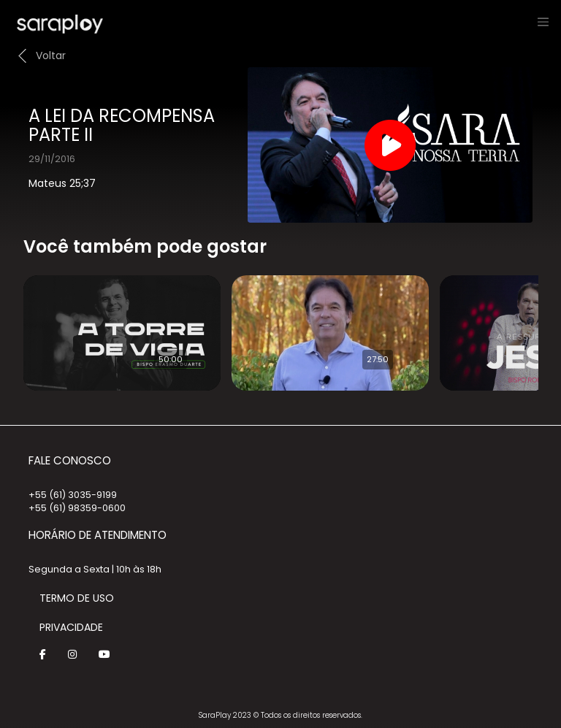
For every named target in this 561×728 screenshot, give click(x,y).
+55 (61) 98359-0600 (77, 508)
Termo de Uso (77, 598)
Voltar (51, 55)
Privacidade (71, 627)
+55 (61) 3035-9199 (73, 495)
